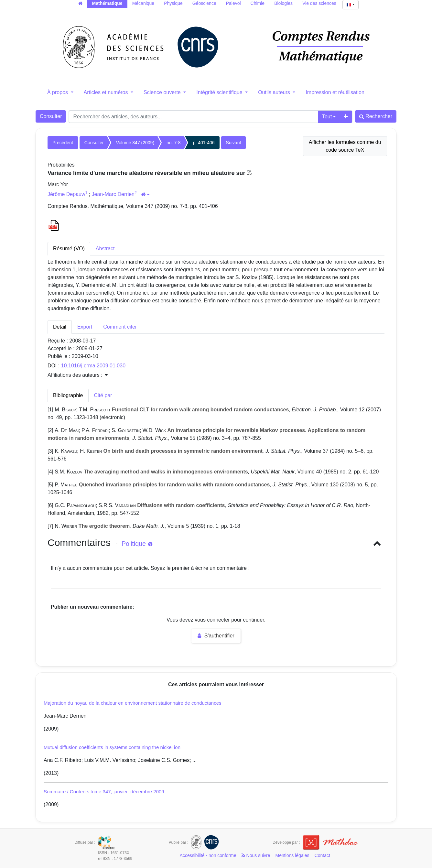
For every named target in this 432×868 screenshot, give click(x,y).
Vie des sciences (319, 3)
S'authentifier (216, 636)
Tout (327, 117)
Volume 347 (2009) (135, 143)
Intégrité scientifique (220, 92)
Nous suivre (256, 855)
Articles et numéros (107, 92)
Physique (173, 3)
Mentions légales (292, 855)
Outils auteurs (275, 92)
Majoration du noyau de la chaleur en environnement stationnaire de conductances (133, 703)
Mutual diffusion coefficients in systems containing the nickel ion (112, 747)
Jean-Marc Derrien (113, 194)
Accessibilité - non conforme (208, 855)
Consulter (51, 116)
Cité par (103, 395)
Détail (60, 327)
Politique (137, 544)
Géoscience (204, 3)
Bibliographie (68, 395)
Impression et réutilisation (335, 92)
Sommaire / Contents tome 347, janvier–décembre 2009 (104, 792)
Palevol (233, 3)
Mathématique (107, 3)
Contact (322, 855)
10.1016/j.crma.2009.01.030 (93, 366)
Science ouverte (163, 92)
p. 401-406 (204, 143)
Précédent (63, 143)
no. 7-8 (174, 143)
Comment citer (120, 327)
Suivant (234, 143)
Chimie (258, 3)
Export (85, 327)
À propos (58, 92)
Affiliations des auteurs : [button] (78, 375)
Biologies (283, 3)
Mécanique (143, 3)
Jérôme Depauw (66, 194)
